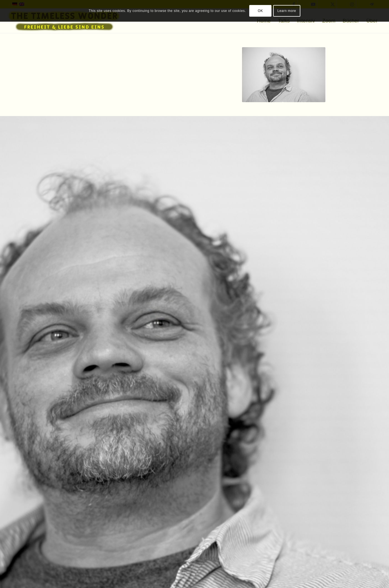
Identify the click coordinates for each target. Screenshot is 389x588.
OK (260, 11)
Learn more (287, 11)
